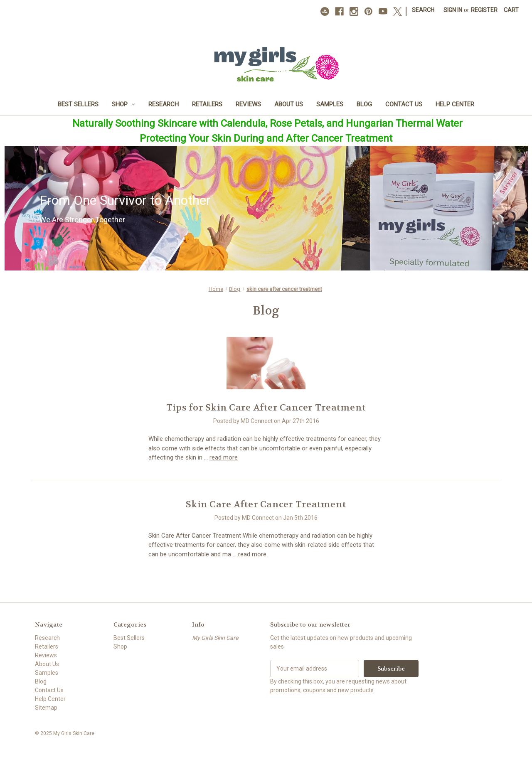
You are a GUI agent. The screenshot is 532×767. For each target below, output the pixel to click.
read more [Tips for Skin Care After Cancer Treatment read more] (224, 457)
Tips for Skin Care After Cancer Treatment (266, 408)
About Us (289, 104)
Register (484, 10)
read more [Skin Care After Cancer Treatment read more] (252, 554)
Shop (124, 104)
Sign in (453, 10)
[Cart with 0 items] (511, 10)
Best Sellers (78, 104)
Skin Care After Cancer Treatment (266, 504)
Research (164, 104)
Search (423, 10)
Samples (330, 104)
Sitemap (46, 708)
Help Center (455, 104)
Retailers (207, 104)
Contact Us (404, 104)
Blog (364, 104)
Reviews (248, 104)
